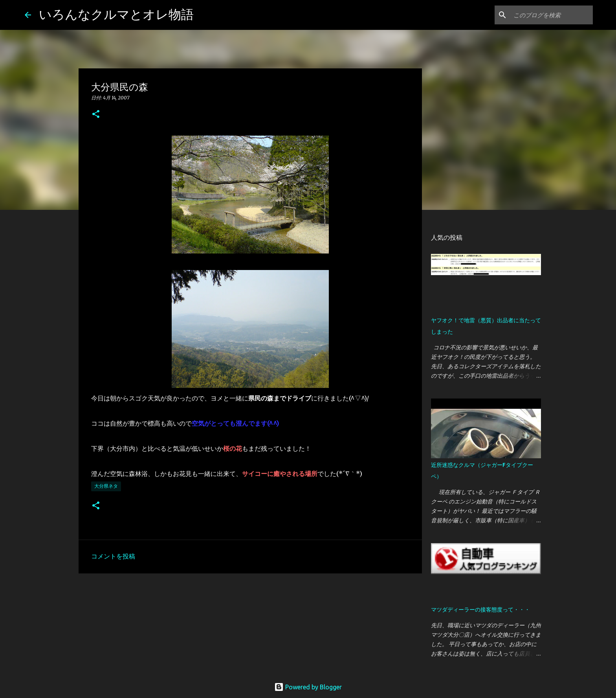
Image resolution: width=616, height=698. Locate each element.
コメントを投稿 (113, 556)
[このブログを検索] (552, 15)
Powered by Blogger (308, 687)
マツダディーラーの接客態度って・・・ (480, 610)
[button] (96, 115)
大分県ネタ (106, 486)
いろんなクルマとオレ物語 (116, 14)
